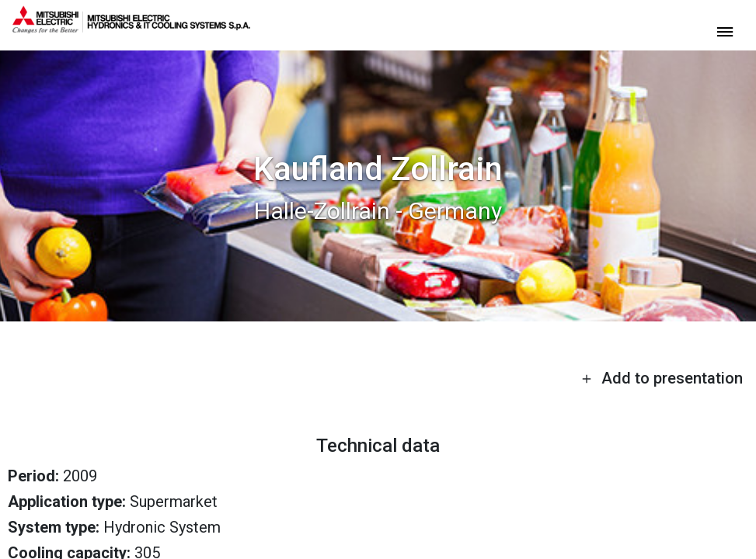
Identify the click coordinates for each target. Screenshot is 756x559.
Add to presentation (662, 378)
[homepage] (131, 27)
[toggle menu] (725, 31)
